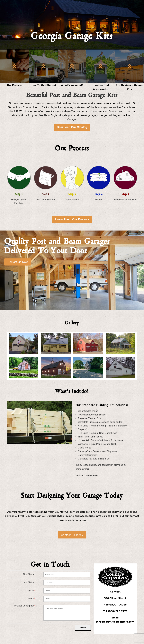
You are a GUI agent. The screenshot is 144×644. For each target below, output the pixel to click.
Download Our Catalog (72, 127)
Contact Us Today (72, 535)
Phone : (32, 599)
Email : (33, 591)
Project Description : (26, 606)
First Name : (30, 574)
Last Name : (30, 582)
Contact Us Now (18, 262)
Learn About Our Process (72, 219)
